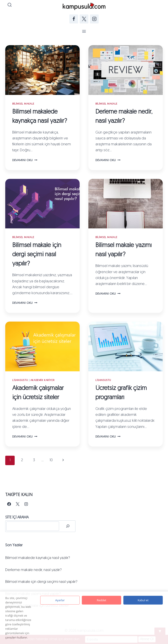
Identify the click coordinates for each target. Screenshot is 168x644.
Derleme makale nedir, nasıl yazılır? (33, 570)
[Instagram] (94, 19)
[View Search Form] (10, 5)
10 (51, 460)
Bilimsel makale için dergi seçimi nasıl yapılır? (37, 255)
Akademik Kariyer (43, 380)
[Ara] (68, 526)
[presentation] (42, 70)
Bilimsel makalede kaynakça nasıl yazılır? (38, 558)
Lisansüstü (20, 380)
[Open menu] (84, 31)
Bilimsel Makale (23, 104)
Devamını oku (25, 160)
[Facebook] (74, 19)
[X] (17, 504)
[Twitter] (84, 19)
